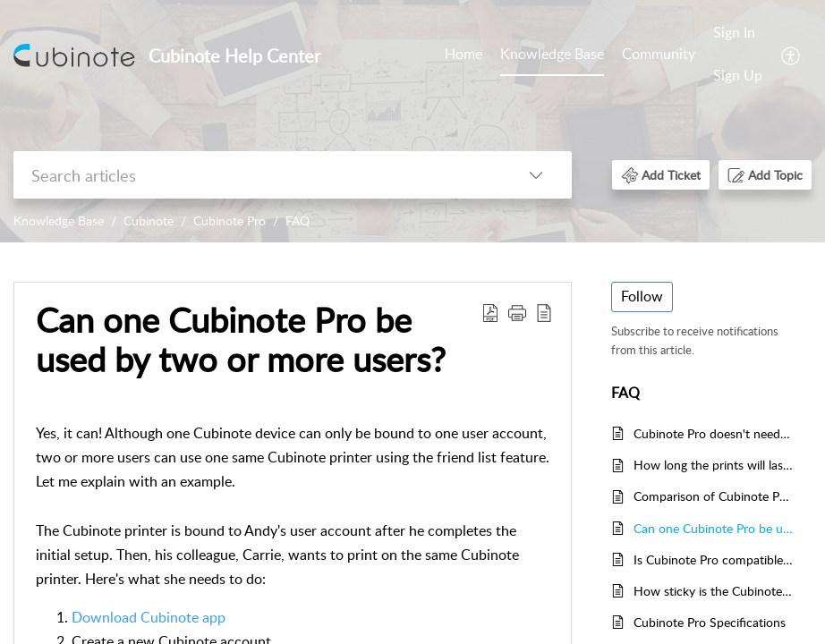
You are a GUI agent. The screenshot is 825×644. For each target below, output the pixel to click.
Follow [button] (642, 296)
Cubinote (149, 220)
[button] (661, 175)
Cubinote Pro (230, 220)
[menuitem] (738, 55)
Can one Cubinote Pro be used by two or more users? (241, 340)
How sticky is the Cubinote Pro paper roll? (714, 591)
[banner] (412, 121)
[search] (257, 175)
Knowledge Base (552, 54)
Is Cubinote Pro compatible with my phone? (714, 559)
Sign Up (738, 75)
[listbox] (536, 175)
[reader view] (544, 312)
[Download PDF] (490, 312)
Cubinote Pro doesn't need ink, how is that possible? (714, 433)
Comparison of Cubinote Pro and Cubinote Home (714, 496)
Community (659, 54)
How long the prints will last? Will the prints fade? (714, 465)
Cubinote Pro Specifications (710, 622)
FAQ (298, 220)
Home (464, 54)
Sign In (734, 32)
